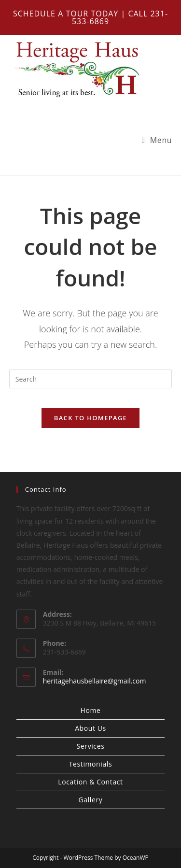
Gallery (91, 800)
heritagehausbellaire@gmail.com (95, 681)
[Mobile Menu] (157, 140)
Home (91, 710)
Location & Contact (90, 782)
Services (91, 746)
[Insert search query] (91, 379)
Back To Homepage (90, 418)
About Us (90, 728)
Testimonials (90, 764)
